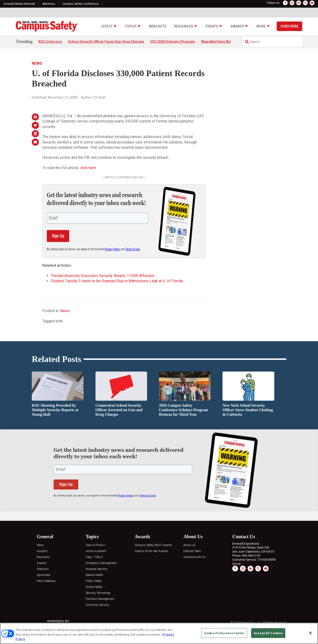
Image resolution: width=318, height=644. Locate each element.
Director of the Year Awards (151, 551)
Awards (237, 26)
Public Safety (94, 581)
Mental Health (94, 575)
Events (212, 26)
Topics (131, 26)
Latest (107, 26)
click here (88, 168)
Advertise (49, 4)
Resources (184, 26)
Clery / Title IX (94, 557)
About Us (189, 545)
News (37, 63)
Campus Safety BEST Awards (153, 545)
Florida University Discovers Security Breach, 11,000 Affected (102, 276)
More (261, 26)
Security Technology (98, 593)
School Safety (94, 587)
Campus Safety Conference (80, 4)
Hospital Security (96, 569)
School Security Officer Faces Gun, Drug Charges (106, 42)
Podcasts (43, 569)
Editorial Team (192, 551)
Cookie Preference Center (224, 633)
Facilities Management (100, 599)
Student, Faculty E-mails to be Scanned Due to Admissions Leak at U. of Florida (117, 281)
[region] (159, 633)
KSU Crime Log (50, 42)
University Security (97, 605)
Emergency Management (101, 563)
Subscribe (289, 26)
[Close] (310, 633)
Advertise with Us (194, 557)
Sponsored (43, 575)
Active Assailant (96, 551)
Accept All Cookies (268, 633)
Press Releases (46, 581)
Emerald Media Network (19, 4)
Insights (42, 551)
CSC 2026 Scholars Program (173, 42)
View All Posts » (96, 545)
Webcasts (158, 26)
